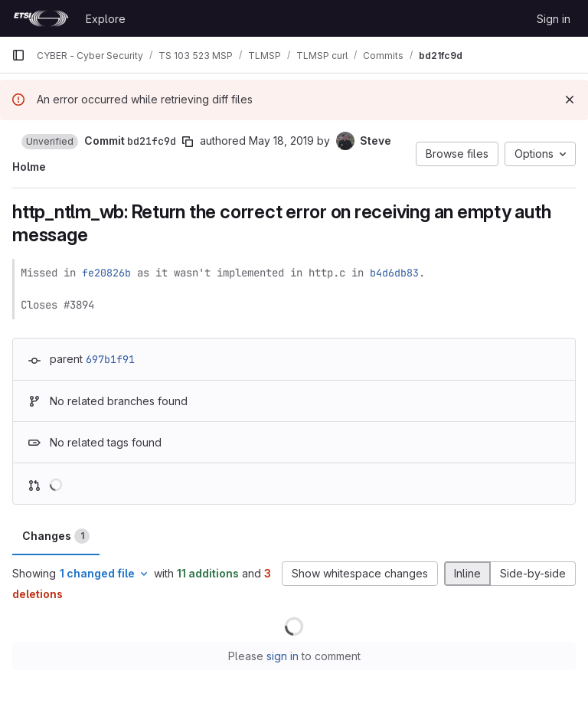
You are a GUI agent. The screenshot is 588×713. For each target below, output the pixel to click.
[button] (50, 142)
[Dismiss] (570, 100)
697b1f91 (110, 359)
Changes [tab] (56, 536)
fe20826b (106, 273)
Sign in (554, 19)
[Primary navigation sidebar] (18, 55)
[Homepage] (41, 18)
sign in (283, 656)
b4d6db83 (394, 273)
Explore (106, 19)
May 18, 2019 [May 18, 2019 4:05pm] (281, 141)
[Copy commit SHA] (188, 142)
